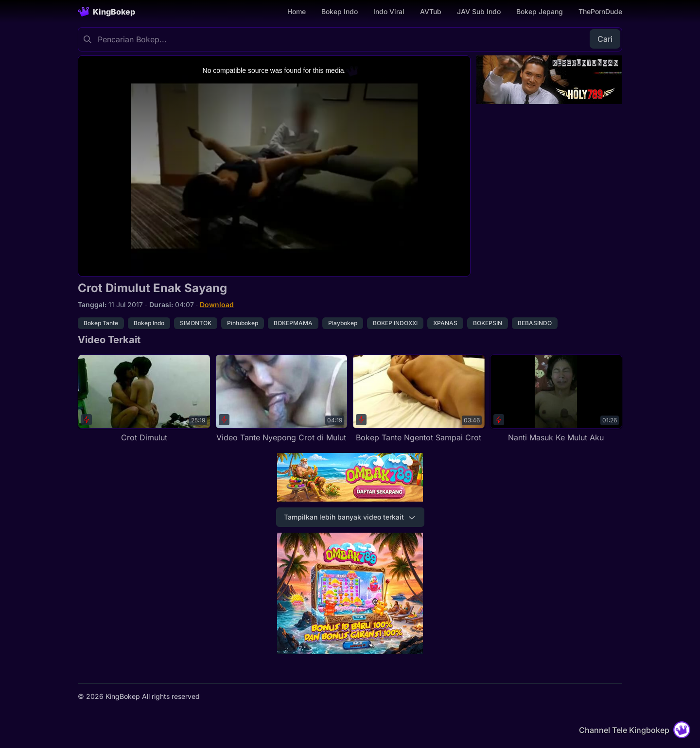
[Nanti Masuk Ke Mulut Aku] (556, 399)
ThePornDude (600, 11)
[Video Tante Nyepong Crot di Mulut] (282, 399)
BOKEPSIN (488, 323)
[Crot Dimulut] (144, 399)
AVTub (431, 11)
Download (217, 304)
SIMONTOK (196, 323)
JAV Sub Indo (479, 11)
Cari (605, 39)
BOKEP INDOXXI (395, 323)
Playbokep (343, 323)
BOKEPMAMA (293, 323)
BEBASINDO (535, 323)
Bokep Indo (340, 11)
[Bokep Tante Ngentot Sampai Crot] (419, 399)
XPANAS (445, 323)
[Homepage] (106, 12)
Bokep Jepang (540, 11)
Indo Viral (389, 11)
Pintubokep (243, 323)
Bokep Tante (101, 323)
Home (297, 11)
